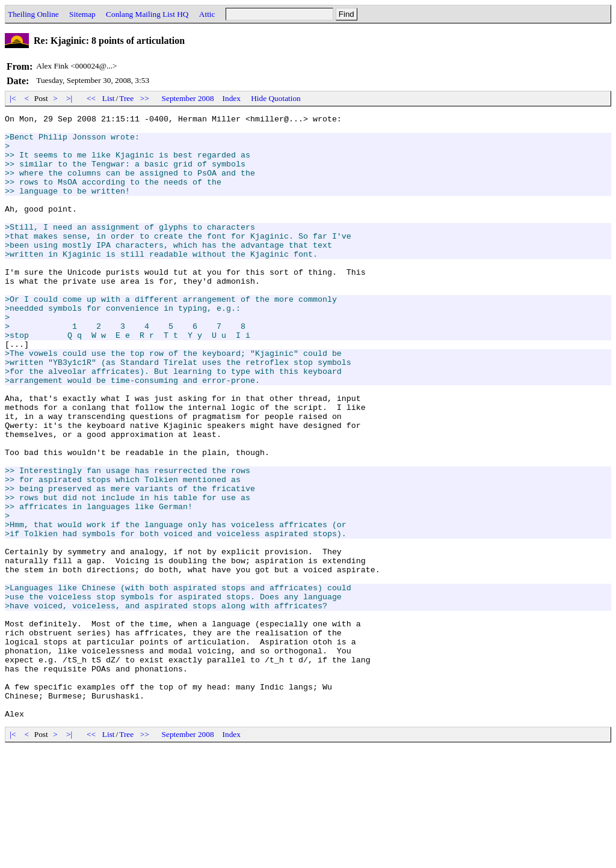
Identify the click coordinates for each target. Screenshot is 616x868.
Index (232, 98)
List (109, 98)
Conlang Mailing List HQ (147, 14)
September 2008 (188, 98)
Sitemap (82, 14)
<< (91, 98)
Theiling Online (33, 14)
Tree (126, 98)
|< (13, 98)
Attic (207, 14)
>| (69, 98)
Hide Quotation (276, 98)
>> (145, 98)
